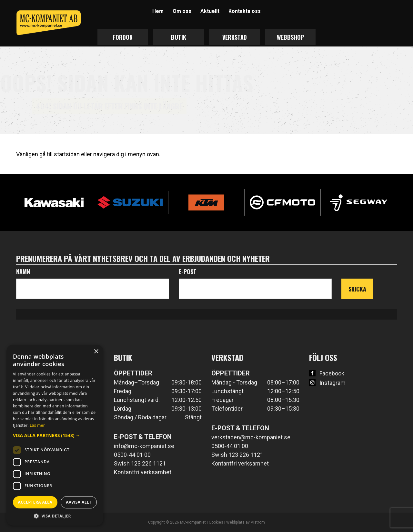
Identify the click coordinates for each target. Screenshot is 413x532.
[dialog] (55, 435)
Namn (23, 271)
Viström (258, 522)
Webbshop (290, 37)
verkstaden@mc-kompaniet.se (251, 437)
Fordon (123, 37)
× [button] (96, 352)
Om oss (182, 11)
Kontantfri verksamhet (143, 472)
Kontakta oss (245, 11)
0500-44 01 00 (132, 455)
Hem (158, 11)
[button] (55, 435)
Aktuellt (210, 11)
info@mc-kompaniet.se (144, 446)
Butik (179, 37)
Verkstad (235, 37)
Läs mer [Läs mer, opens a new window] (37, 425)
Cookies (216, 522)
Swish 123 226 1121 (140, 463)
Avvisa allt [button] (79, 502)
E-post (188, 271)
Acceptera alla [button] (35, 502)
